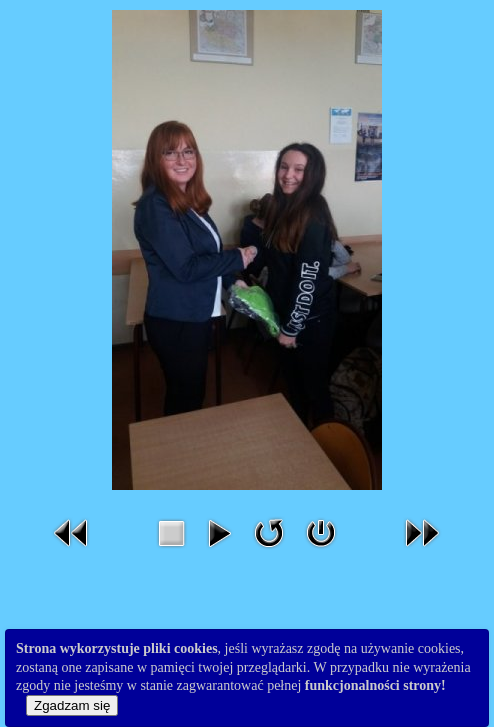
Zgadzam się (72, 705)
